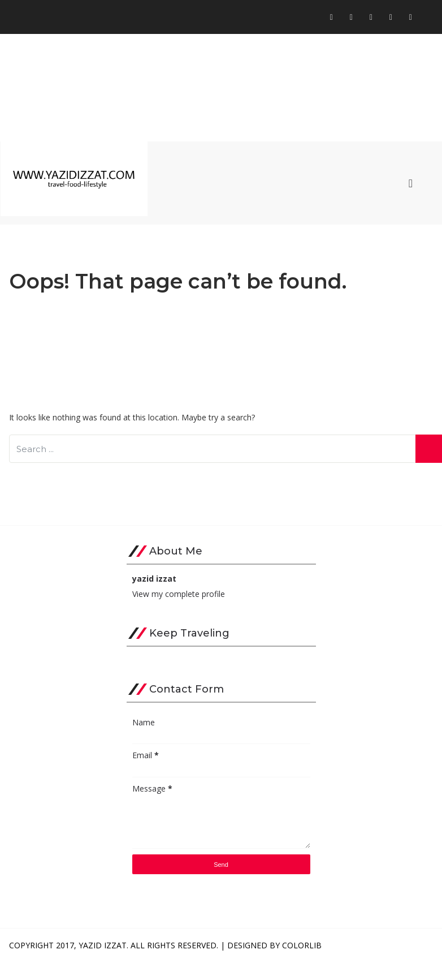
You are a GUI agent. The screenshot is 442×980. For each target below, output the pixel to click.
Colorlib (302, 945)
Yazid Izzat (103, 945)
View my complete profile (179, 594)
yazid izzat (154, 579)
